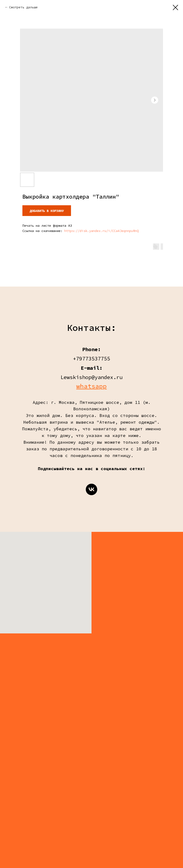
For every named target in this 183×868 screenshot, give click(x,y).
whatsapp (91, 386)
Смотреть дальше (23, 7)
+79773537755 (91, 359)
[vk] (91, 489)
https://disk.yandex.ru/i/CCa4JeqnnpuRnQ (102, 231)
